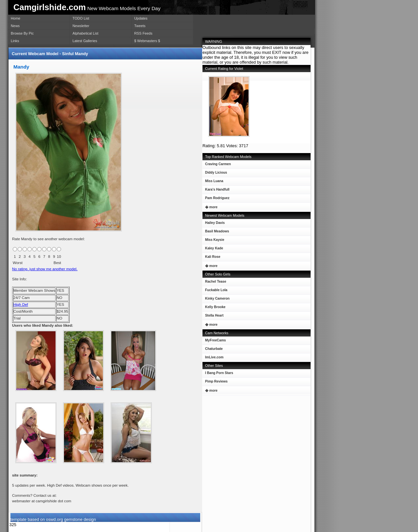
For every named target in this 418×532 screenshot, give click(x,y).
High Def (21, 305)
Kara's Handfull (216, 191)
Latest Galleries (85, 41)
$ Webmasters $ (147, 41)
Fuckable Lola (215, 291)
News (15, 26)
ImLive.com (214, 357)
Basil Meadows (216, 233)
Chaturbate (214, 349)
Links (15, 41)
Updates (141, 18)
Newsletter (81, 26)
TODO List (81, 18)
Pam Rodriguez (216, 199)
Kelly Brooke (214, 308)
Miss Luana (213, 182)
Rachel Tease (214, 283)
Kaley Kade (213, 250)
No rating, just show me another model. (45, 269)
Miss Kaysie (213, 241)
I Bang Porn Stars (219, 373)
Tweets (140, 26)
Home (16, 18)
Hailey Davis (214, 224)
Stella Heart (213, 317)
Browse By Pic (22, 33)
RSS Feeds (143, 33)
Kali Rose (211, 258)
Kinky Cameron (216, 300)
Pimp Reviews (216, 381)
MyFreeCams (216, 340)
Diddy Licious (215, 174)
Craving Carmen (217, 165)
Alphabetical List (85, 33)
